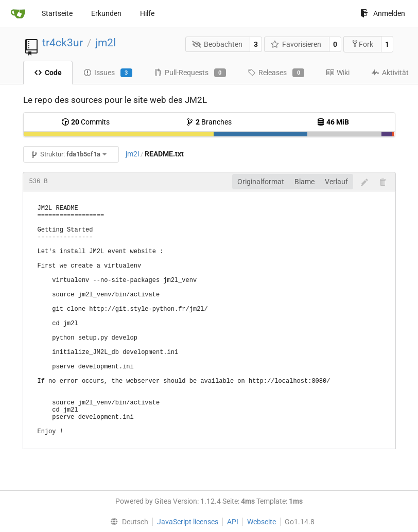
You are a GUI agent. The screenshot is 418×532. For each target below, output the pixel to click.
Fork (362, 44)
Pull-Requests (190, 73)
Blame (304, 182)
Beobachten (217, 44)
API (233, 522)
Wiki (338, 73)
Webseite (262, 522)
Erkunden (106, 13)
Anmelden (383, 13)
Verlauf (336, 182)
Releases (276, 73)
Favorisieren (296, 44)
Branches (209, 122)
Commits (85, 122)
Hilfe (147, 13)
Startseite (57, 13)
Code (48, 73)
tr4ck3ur (63, 43)
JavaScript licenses (188, 522)
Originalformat (261, 182)
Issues (108, 73)
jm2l (106, 43)
